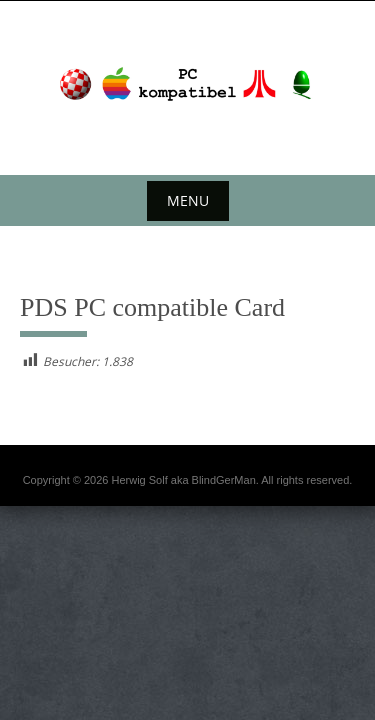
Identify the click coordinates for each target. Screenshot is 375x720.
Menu (188, 200)
